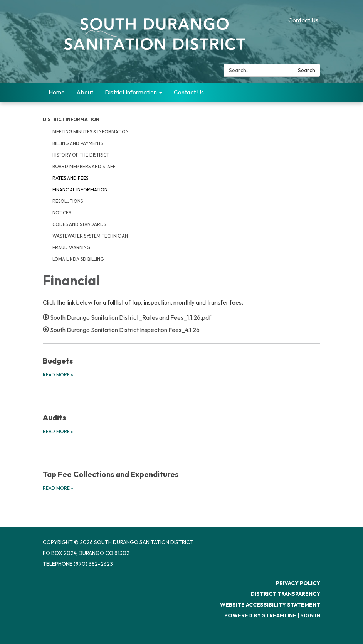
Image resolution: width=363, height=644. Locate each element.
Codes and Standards (79, 224)
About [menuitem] (85, 92)
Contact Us (303, 20)
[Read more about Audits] (181, 423)
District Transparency (285, 594)
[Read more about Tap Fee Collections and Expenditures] (181, 480)
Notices (62, 213)
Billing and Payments (78, 143)
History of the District (81, 155)
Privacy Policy (298, 583)
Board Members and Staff (84, 166)
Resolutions (68, 201)
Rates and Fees (70, 178)
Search (307, 70)
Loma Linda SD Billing (78, 259)
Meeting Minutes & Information (91, 132)
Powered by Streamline (260, 615)
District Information (71, 119)
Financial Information (80, 190)
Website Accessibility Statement (270, 605)
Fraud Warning (71, 247)
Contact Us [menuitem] (189, 92)
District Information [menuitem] (131, 92)
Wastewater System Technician (90, 236)
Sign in (310, 615)
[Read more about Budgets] (181, 367)
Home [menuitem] (57, 92)
